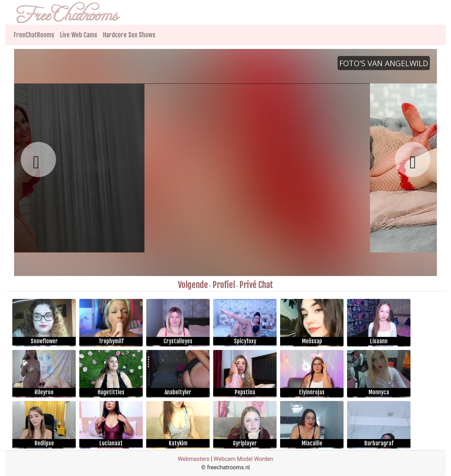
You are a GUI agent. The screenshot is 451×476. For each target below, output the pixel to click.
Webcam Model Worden (243, 459)
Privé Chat (256, 285)
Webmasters (193, 459)
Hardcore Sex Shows (129, 35)
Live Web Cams (79, 35)
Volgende (193, 285)
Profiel (224, 285)
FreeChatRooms (34, 35)
